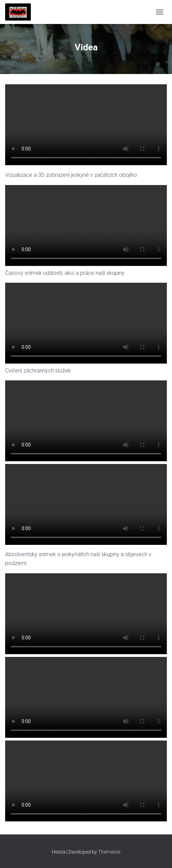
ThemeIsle (109, 852)
